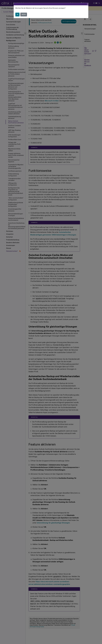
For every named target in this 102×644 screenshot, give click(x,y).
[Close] (88, 4)
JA (17, 14)
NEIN (24, 14)
